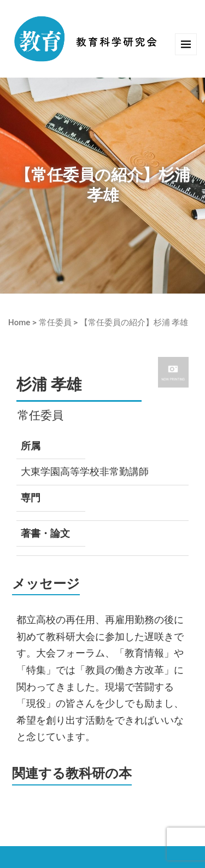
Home (19, 322)
